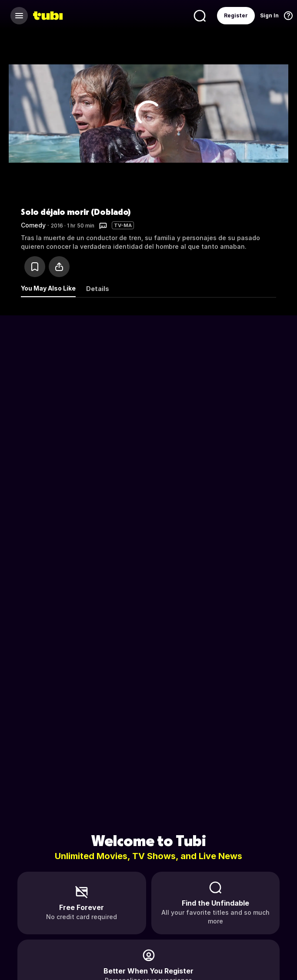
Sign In (269, 15)
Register (236, 15)
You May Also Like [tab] (48, 288)
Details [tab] (98, 289)
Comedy (33, 225)
